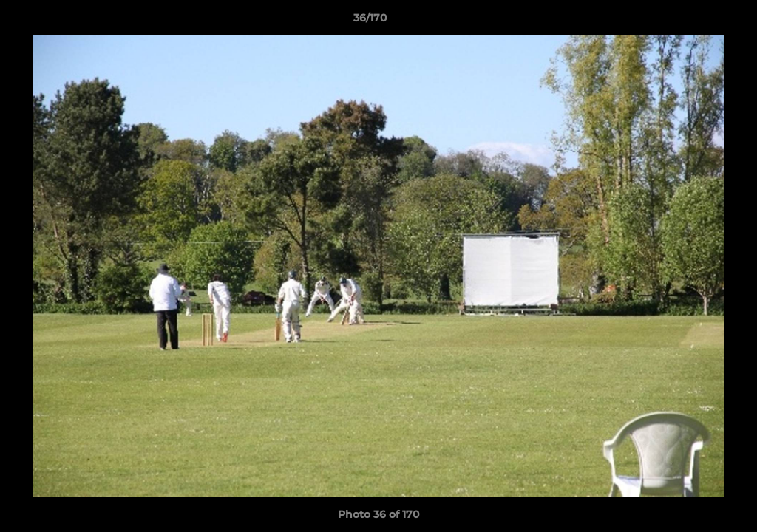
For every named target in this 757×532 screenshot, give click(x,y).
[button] (695, 21)
